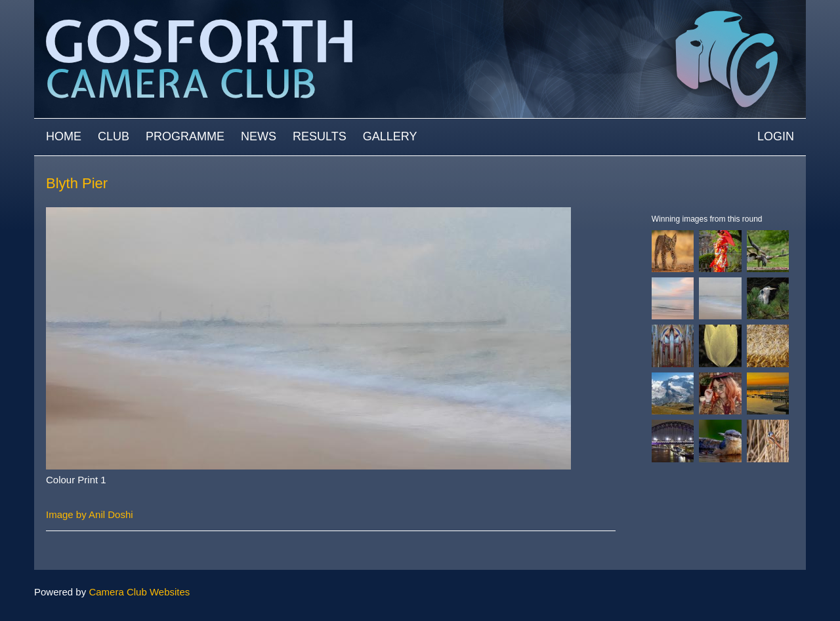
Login (776, 136)
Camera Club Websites (139, 592)
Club (114, 136)
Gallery (390, 136)
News (259, 136)
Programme (185, 136)
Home (64, 136)
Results (320, 136)
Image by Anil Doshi (90, 514)
